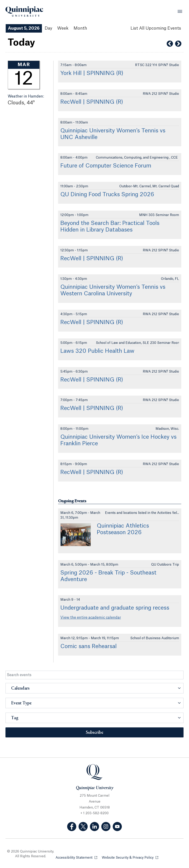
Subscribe (95, 733)
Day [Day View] (48, 28)
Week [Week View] (63, 28)
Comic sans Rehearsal (88, 646)
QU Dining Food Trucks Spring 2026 (107, 195)
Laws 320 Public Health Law (97, 351)
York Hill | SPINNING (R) (92, 73)
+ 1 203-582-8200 (94, 813)
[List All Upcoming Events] (156, 28)
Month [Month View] (80, 28)
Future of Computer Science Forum (106, 166)
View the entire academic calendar (91, 618)
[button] (94, 688)
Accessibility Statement (76, 857)
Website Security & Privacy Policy (130, 857)
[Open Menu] (180, 11)
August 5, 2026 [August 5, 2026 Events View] (24, 28)
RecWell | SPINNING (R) (92, 102)
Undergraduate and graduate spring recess (115, 608)
